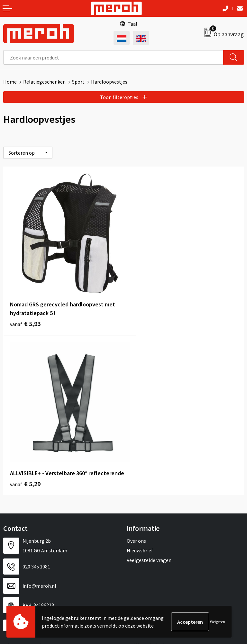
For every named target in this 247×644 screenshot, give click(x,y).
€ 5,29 (146, 310)
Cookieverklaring (146, 504)
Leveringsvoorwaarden (152, 495)
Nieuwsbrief (140, 377)
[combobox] (113, 57)
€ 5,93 (25, 310)
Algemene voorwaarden (153, 485)
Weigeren (218, 622)
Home (10, 82)
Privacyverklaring (146, 514)
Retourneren (17, 495)
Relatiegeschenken (44, 82)
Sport (78, 82)
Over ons (136, 367)
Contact (12, 485)
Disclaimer (138, 524)
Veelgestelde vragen (149, 386)
